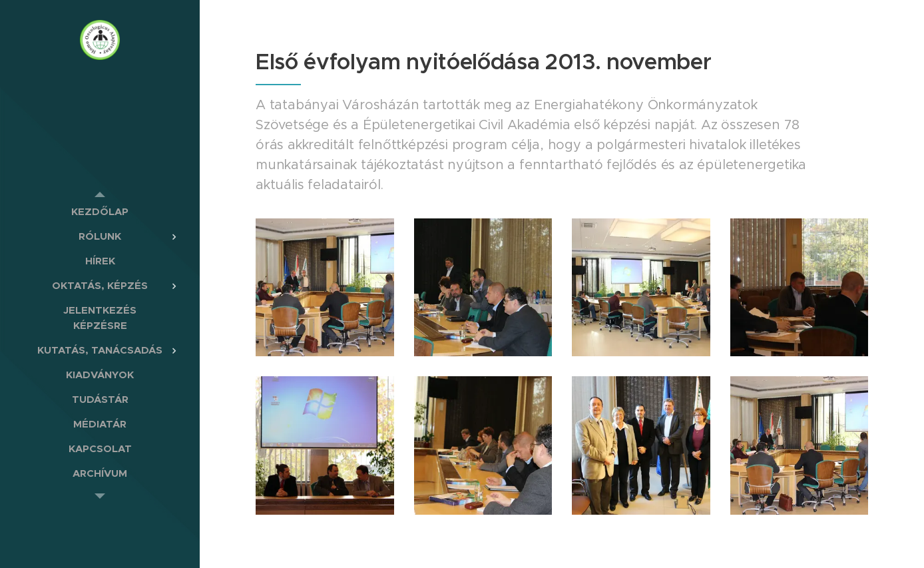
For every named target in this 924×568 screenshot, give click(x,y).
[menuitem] (100, 211)
